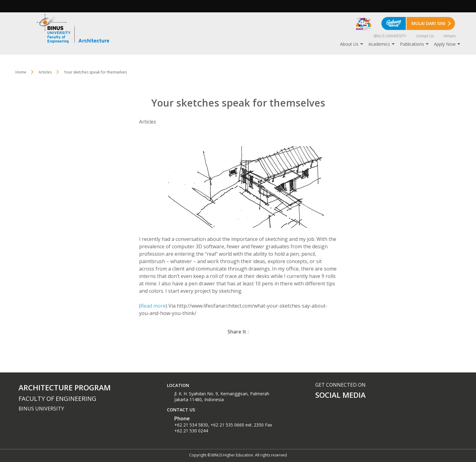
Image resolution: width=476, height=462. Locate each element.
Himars (450, 36)
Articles (45, 72)
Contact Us (425, 36)
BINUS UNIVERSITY (390, 36)
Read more (153, 306)
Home (21, 72)
